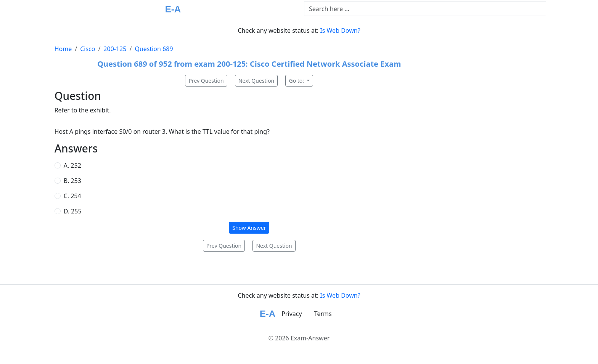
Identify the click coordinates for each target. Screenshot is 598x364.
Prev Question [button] (206, 81)
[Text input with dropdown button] (425, 9)
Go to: (297, 81)
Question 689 (154, 49)
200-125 (115, 49)
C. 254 (72, 196)
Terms (323, 314)
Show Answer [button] (249, 228)
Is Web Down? (340, 30)
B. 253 (72, 181)
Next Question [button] (256, 81)
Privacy (292, 314)
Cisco (88, 49)
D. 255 (73, 211)
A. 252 (72, 165)
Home (63, 49)
